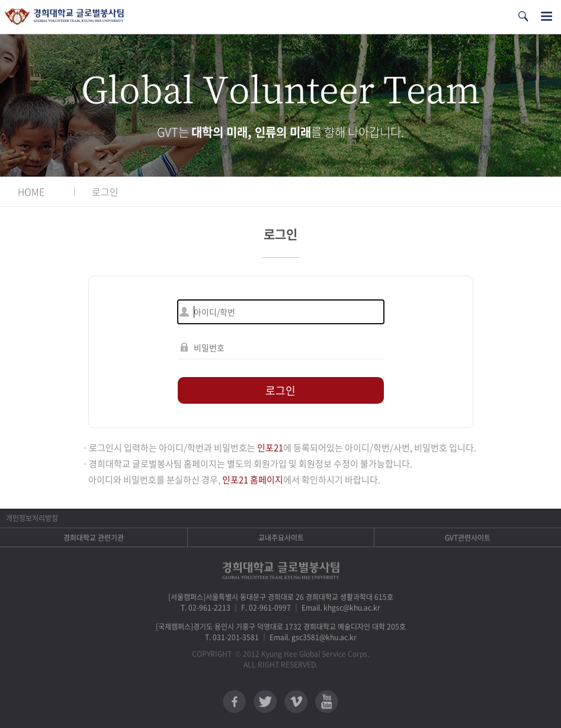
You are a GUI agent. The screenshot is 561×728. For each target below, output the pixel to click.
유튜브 (327, 702)
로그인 (105, 191)
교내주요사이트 (281, 538)
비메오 (296, 702)
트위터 (265, 702)
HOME (31, 191)
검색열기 (523, 16)
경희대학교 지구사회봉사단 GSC (64, 17)
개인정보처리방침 (32, 518)
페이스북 (234, 702)
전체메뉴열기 (546, 16)
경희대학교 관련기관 (94, 538)
